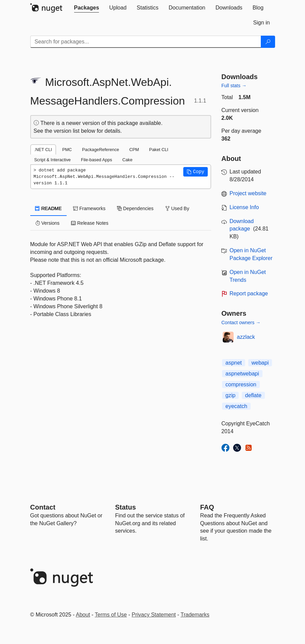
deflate (253, 395)
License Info (244, 207)
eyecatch (236, 406)
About (83, 615)
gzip (230, 395)
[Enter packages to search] (146, 42)
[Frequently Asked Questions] (207, 507)
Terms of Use (111, 615)
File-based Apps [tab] (97, 160)
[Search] (268, 42)
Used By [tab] (177, 208)
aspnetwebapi (242, 374)
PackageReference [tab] (100, 150)
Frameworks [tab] (89, 208)
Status (126, 507)
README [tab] (49, 208)
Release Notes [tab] (90, 223)
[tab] (87, 8)
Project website (248, 193)
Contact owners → (241, 323)
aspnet (234, 363)
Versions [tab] (48, 223)
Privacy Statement (154, 615)
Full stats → (234, 86)
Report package (249, 293)
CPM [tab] (134, 150)
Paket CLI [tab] (159, 150)
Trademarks (195, 615)
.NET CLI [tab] (43, 150)
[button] (196, 172)
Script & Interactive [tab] (53, 160)
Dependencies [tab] (135, 208)
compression (241, 384)
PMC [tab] (67, 150)
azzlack (246, 337)
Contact (43, 507)
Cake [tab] (128, 160)
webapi (260, 363)
